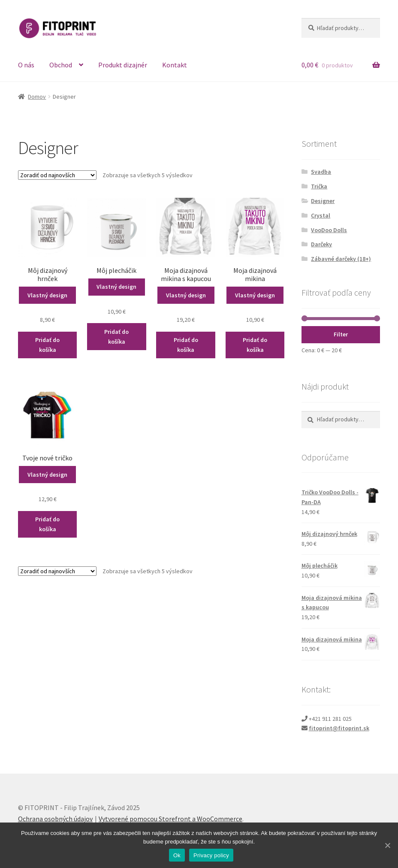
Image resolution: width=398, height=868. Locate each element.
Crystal (321, 215)
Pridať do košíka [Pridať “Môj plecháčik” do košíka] (116, 337)
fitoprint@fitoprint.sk (339, 728)
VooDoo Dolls (329, 230)
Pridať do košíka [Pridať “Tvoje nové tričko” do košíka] (47, 524)
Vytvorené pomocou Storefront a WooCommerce (170, 819)
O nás (26, 65)
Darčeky (321, 244)
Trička (319, 186)
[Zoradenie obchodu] (57, 175)
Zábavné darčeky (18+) (341, 259)
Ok (177, 855)
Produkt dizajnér (123, 65)
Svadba (321, 172)
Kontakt (175, 65)
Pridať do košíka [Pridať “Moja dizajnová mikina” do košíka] (255, 345)
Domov (37, 97)
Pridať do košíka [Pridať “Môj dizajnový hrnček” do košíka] (47, 345)
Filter (341, 334)
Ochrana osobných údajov (55, 819)
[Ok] (387, 845)
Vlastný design (47, 295)
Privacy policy (211, 855)
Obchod (61, 65)
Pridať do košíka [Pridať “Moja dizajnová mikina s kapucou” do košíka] (186, 345)
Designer (323, 201)
